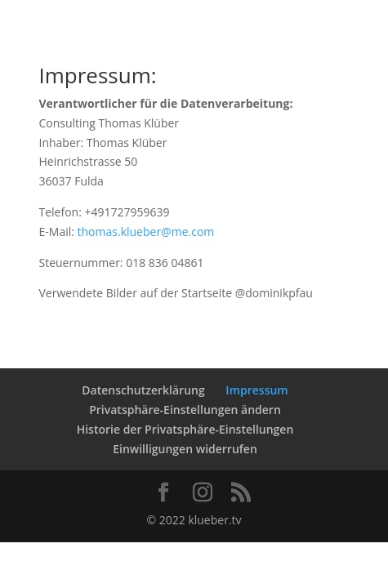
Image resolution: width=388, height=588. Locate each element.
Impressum (256, 390)
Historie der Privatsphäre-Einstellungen (185, 429)
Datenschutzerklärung (143, 390)
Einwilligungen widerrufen (185, 449)
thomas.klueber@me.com (146, 232)
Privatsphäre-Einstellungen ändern (185, 410)
